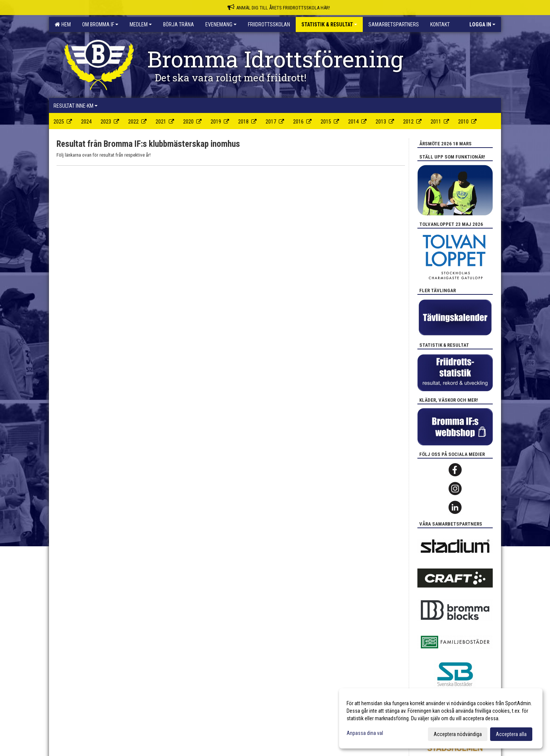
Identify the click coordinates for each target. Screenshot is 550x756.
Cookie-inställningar (74, 535)
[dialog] (441, 718)
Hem (63, 24)
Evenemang (221, 24)
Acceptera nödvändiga (458, 734)
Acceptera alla (511, 734)
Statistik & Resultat (329, 24)
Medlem (141, 24)
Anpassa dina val (365, 733)
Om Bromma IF (100, 24)
